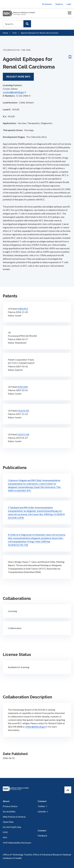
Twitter (43, 806)
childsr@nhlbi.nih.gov (37, 726)
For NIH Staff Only (12, 827)
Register (59, 4)
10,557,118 (24, 434)
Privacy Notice (10, 806)
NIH (5, 837)
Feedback (42, 835)
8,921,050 (23, 386)
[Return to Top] (68, 789)
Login (69, 4)
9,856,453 (23, 308)
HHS (5, 832)
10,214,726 (24, 410)
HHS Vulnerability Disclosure (17, 842)
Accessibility (9, 811)
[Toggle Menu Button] (69, 13)
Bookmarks (47, 4)
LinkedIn (43, 811)
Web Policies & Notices (14, 816)
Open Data (8, 821)
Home (5, 32)
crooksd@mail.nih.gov (15, 92)
